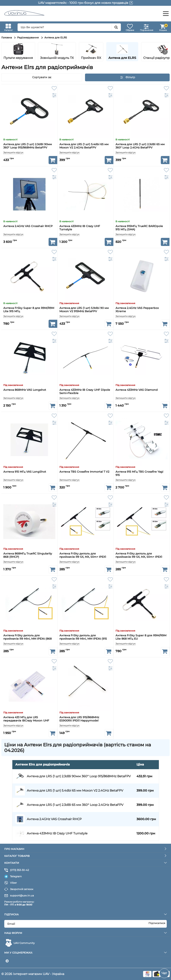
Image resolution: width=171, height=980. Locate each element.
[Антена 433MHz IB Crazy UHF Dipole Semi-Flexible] (85, 358)
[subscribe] (85, 924)
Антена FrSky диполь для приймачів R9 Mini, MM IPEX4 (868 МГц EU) (27, 637)
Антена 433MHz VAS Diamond (137, 390)
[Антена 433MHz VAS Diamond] (142, 358)
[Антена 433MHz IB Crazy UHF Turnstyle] (85, 194)
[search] (69, 27)
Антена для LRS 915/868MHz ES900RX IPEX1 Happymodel (79, 719)
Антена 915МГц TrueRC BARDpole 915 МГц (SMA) (139, 228)
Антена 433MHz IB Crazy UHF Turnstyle (80, 228)
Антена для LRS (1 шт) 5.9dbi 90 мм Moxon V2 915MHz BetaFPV (84, 310)
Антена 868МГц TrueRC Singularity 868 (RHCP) (28, 555)
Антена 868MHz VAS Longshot (25, 390)
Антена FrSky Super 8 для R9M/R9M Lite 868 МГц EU (141, 637)
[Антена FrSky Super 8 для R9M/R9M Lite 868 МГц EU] (142, 604)
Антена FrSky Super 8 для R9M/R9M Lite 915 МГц (29, 310)
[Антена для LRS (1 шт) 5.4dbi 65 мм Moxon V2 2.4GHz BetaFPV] (85, 112)
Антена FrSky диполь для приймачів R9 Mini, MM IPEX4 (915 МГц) (83, 637)
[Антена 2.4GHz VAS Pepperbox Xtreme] (142, 276)
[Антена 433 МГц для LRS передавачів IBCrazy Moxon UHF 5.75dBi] (29, 685)
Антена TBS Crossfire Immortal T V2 (84, 472)
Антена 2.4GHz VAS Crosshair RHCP (28, 226)
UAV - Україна (53, 974)
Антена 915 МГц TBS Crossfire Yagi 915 (139, 473)
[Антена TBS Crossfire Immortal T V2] (85, 440)
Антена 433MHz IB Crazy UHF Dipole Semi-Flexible (85, 392)
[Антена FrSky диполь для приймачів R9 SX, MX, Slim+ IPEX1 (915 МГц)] (85, 522)
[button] (165, 52)
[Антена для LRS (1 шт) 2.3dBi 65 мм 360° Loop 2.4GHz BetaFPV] (142, 112)
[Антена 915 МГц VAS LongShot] (29, 440)
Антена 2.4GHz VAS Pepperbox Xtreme (137, 310)
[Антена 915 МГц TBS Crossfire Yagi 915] (142, 440)
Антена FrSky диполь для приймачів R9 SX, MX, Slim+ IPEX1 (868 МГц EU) (139, 555)
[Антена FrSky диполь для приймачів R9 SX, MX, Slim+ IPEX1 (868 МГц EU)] (142, 522)
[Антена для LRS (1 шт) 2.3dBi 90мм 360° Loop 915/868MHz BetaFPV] (29, 112)
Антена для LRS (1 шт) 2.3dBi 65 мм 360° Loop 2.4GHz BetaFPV (140, 146)
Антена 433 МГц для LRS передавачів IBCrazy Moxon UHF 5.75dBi (26, 719)
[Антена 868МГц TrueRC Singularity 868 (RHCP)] (29, 522)
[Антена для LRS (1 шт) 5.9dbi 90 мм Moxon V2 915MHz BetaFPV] (85, 276)
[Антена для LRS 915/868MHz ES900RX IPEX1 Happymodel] (85, 685)
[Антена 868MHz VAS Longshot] (29, 358)
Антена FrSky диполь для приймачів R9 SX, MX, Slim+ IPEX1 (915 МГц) (83, 555)
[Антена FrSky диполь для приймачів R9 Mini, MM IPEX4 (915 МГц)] (85, 604)
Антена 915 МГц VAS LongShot (25, 472)
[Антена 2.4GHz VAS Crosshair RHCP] (29, 194)
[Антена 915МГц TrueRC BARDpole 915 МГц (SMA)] (142, 194)
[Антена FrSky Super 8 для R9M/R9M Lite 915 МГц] (29, 276)
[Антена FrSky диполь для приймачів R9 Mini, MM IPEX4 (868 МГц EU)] (29, 604)
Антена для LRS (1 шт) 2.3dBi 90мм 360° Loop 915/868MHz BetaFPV (28, 146)
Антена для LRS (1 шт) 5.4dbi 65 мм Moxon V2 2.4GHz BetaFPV (84, 146)
